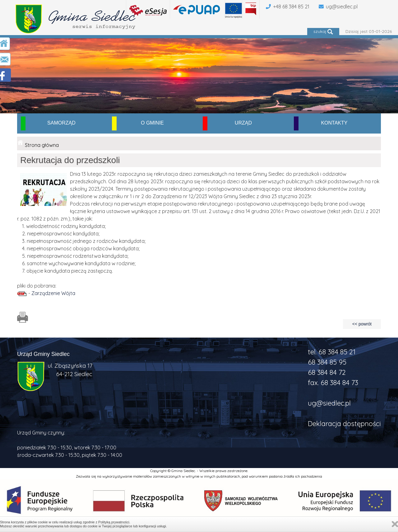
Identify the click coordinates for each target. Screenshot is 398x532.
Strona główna (42, 145)
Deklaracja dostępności (344, 424)
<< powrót (362, 324)
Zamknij (395, 524)
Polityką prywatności (114, 522)
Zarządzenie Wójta (53, 293)
